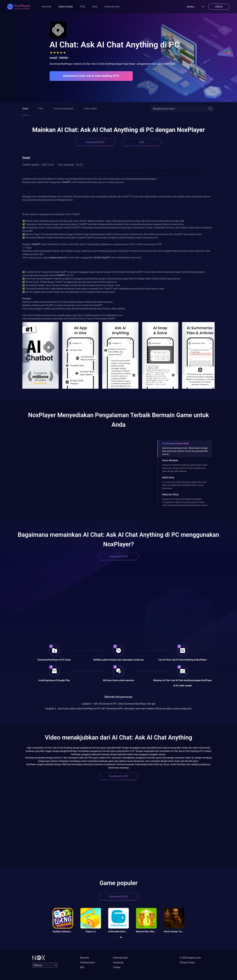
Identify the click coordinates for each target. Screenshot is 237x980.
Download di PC (95, 142)
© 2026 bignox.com (190, 958)
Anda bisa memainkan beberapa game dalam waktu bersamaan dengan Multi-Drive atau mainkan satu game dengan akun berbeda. (185, 468)
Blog (95, 7)
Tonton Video (90, 109)
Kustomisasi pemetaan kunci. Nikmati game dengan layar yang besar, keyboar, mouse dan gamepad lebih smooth (185, 451)
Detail (25, 109)
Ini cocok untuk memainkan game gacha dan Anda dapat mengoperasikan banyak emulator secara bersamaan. (184, 485)
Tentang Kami (87, 963)
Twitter (117, 967)
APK (142, 142)
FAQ (83, 7)
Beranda (47, 7)
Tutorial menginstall (63, 109)
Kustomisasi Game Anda (175, 443)
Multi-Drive (168, 478)
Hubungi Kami (112, 7)
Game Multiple (170, 460)
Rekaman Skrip (170, 494)
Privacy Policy (187, 963)
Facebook (118, 963)
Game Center (66, 7)
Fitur (41, 109)
